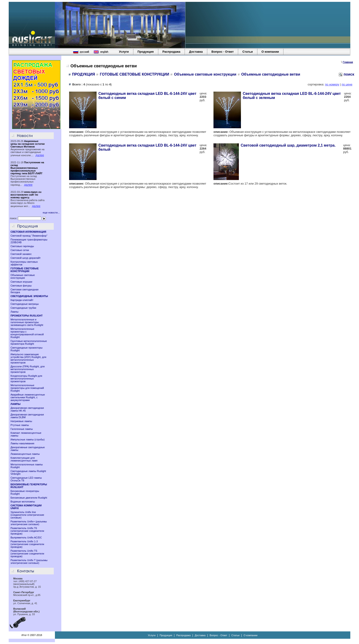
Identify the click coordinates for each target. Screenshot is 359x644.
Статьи (247, 52)
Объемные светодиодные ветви (271, 74)
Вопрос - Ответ (223, 52)
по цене (347, 84)
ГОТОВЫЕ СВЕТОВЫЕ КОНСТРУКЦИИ (134, 74)
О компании (270, 52)
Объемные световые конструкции (205, 74)
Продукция (146, 52)
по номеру (332, 84)
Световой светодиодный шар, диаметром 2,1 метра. (288, 145)
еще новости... (51, 213)
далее (40, 155)
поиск (346, 74)
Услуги (124, 52)
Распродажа (171, 52)
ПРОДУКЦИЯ (84, 74)
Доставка (196, 52)
